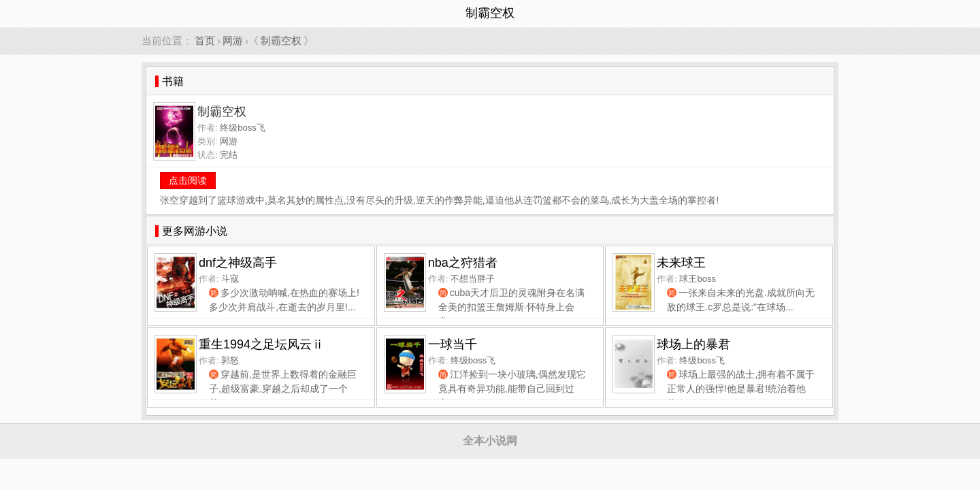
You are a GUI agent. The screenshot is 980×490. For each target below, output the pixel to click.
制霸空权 (281, 40)
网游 (233, 40)
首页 (205, 40)
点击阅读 (188, 180)
